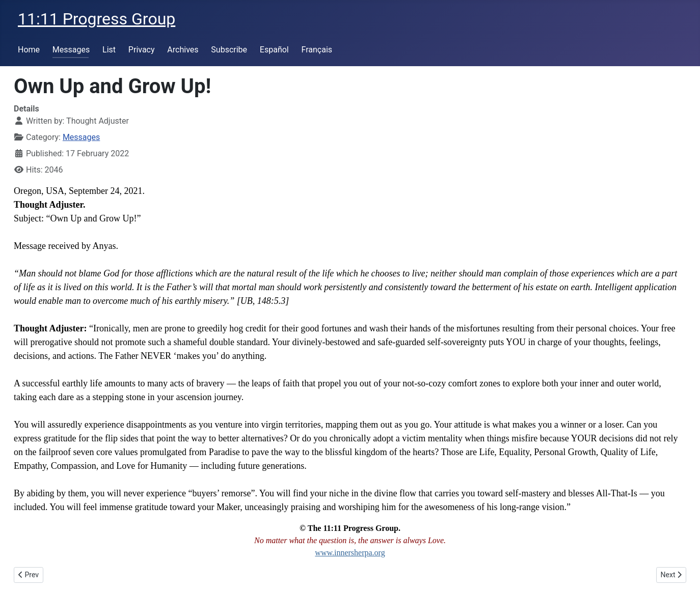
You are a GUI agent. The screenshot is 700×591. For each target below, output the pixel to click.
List (109, 50)
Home (29, 50)
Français (317, 50)
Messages (71, 50)
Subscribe (229, 50)
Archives (183, 50)
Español (274, 50)
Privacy (142, 50)
